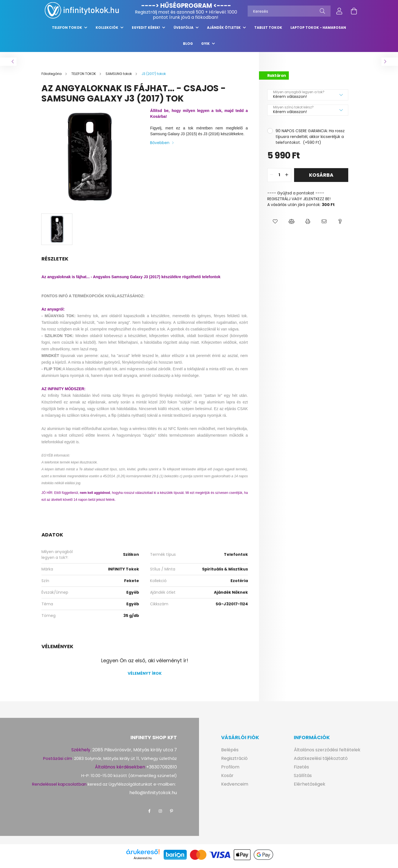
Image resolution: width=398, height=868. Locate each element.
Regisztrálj (146, 12)
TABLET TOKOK (268, 30)
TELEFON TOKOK (67, 30)
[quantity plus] (287, 178)
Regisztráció (234, 761)
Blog (188, 46)
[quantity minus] (272, 178)
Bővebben (160, 145)
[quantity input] (279, 178)
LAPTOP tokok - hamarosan (318, 30)
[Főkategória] (52, 76)
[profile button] (339, 11)
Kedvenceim (235, 787)
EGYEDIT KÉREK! (146, 30)
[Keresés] (289, 11)
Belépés (230, 753)
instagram (160, 814)
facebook (149, 814)
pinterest (171, 814)
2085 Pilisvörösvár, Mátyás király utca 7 (135, 753)
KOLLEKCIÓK (107, 30)
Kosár (227, 778)
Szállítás (303, 778)
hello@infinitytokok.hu (153, 795)
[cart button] (354, 11)
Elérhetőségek (310, 787)
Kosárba (321, 178)
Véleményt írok (145, 676)
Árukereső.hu (143, 861)
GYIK (206, 46)
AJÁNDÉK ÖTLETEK (224, 30)
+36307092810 (162, 770)
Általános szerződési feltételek (327, 753)
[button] (275, 224)
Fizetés (301, 770)
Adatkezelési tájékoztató (321, 761)
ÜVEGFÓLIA (184, 30)
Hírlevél (217, 12)
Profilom (230, 770)
